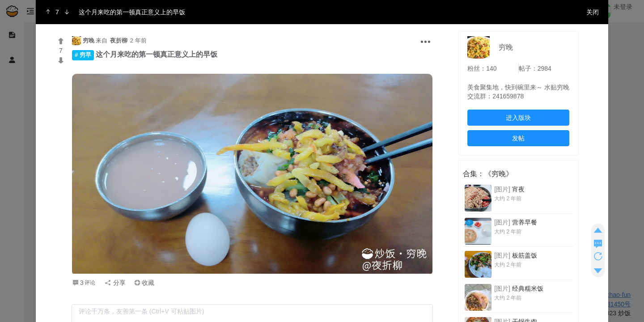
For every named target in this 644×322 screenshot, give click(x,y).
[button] (425, 43)
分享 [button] (115, 283)
